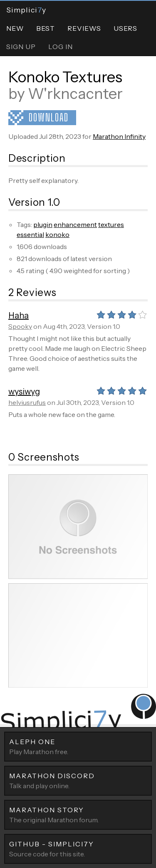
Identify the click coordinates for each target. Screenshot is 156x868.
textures (111, 224)
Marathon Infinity (119, 136)
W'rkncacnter (75, 94)
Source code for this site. (78, 848)
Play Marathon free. (78, 746)
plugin (43, 224)
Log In (61, 47)
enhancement (75, 224)
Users (125, 28)
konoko (57, 234)
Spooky (20, 326)
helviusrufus (27, 402)
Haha (19, 316)
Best (46, 28)
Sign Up (21, 47)
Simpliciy (26, 10)
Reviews (84, 28)
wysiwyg (24, 392)
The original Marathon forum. (78, 814)
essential (30, 234)
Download (49, 117)
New (15, 28)
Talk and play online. (78, 780)
